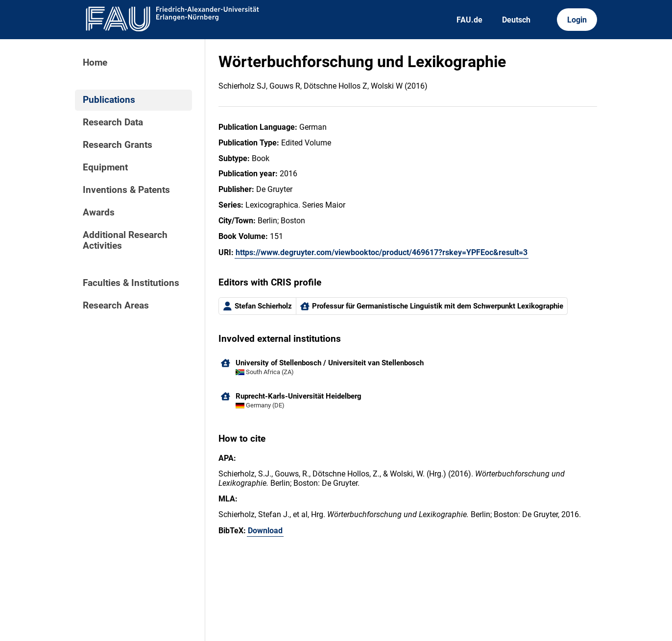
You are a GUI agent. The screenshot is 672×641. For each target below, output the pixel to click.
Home (95, 63)
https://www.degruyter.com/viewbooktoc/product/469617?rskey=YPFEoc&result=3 (382, 252)
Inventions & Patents (126, 190)
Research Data (113, 122)
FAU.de (469, 20)
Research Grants (118, 145)
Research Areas (116, 306)
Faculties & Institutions (131, 283)
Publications (109, 100)
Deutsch (516, 20)
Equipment (105, 167)
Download (265, 531)
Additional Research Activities (125, 240)
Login (577, 20)
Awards (99, 213)
